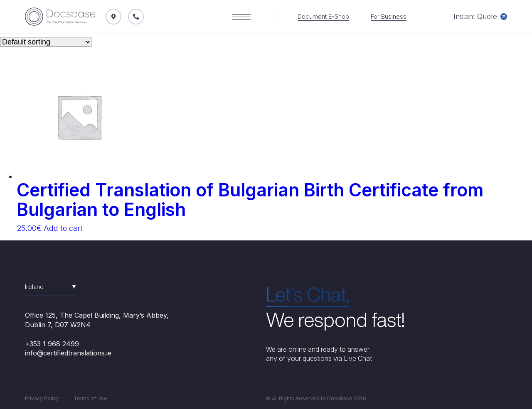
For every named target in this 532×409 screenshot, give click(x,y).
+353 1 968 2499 (52, 344)
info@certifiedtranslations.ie (68, 353)
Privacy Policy (42, 398)
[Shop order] (46, 42)
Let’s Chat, (308, 294)
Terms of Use (90, 398)
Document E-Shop (323, 17)
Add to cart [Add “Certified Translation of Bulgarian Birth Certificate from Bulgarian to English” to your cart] (63, 228)
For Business (389, 17)
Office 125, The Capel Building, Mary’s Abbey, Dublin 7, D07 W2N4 (97, 320)
